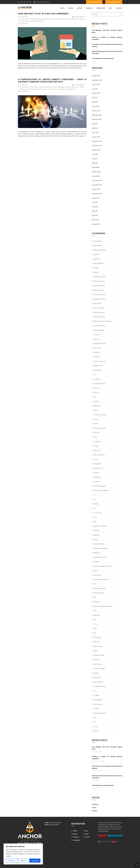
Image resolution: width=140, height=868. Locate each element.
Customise (12, 861)
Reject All (23, 861)
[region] (23, 854)
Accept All (35, 861)
